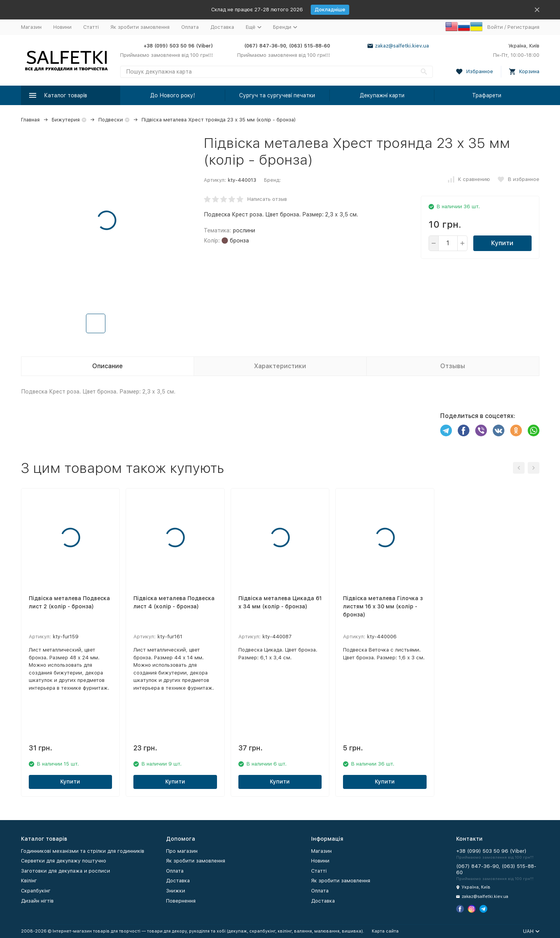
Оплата (190, 27)
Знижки (176, 891)
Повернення (181, 901)
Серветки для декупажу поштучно (64, 861)
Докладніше (330, 10)
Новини (62, 27)
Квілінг (29, 881)
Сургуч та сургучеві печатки (277, 95)
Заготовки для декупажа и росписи (66, 871)
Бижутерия (66, 120)
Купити (502, 243)
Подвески (111, 120)
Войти (495, 27)
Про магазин (182, 851)
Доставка (222, 27)
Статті (91, 27)
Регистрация (523, 27)
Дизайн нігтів (37, 901)
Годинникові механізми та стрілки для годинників (83, 851)
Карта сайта (385, 931)
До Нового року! (172, 95)
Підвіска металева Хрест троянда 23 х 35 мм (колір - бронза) (219, 120)
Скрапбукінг (36, 891)
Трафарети (487, 95)
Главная (30, 120)
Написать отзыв (267, 199)
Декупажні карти (382, 95)
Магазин (31, 27)
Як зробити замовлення (140, 27)
